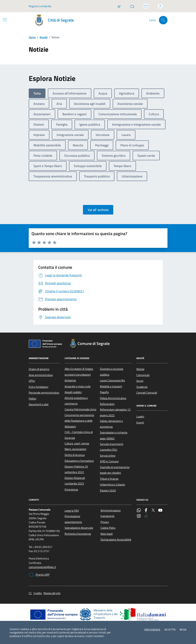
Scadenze (142, 387)
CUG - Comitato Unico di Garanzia (79, 435)
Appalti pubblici (73, 392)
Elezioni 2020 (108, 490)
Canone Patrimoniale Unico (80, 409)
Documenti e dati (39, 404)
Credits (38, 593)
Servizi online (108, 456)
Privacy (105, 522)
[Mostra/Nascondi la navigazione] (5, 20)
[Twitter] (153, 511)
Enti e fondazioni (38, 387)
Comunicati (143, 375)
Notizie (140, 369)
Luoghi (140, 417)
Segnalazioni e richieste (114, 432)
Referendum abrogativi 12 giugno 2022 (115, 412)
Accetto (170, 630)
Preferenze (152, 630)
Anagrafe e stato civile (78, 386)
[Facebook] (146, 511)
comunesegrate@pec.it (42, 567)
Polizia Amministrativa (113, 398)
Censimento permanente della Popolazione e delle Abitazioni (79, 421)
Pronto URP (39, 575)
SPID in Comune (109, 461)
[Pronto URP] (132, 6)
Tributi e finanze (109, 479)
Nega (183, 630)
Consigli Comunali (147, 393)
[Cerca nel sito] (163, 20)
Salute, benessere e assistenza (111, 424)
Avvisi (140, 381)
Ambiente (70, 380)
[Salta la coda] (119, 6)
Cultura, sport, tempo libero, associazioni (77, 446)
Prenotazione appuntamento (73, 519)
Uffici (32, 381)
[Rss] (146, 516)
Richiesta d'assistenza (78, 534)
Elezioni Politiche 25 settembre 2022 (76, 469)
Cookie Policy (108, 528)
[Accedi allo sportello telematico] (146, 6)
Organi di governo (39, 369)
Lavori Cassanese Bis (112, 380)
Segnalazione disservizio (79, 528)
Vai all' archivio (98, 210)
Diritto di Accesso (75, 455)
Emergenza (71, 489)
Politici (33, 399)
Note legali (107, 534)
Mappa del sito (52, 593)
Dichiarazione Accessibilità (116, 540)
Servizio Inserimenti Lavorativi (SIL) (112, 447)
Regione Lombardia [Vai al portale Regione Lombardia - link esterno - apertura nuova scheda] (40, 6)
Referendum (107, 404)
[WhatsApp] (139, 511)
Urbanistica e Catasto (112, 484)
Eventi (140, 422)
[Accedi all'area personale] (160, 6)
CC (30, 593)
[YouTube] (160, 511)
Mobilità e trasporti (111, 386)
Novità (44, 37)
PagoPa (104, 392)
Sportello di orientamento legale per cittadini (115, 470)
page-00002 (107, 438)
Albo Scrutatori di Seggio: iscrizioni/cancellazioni (79, 372)
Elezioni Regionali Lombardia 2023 (75, 481)
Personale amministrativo (44, 393)
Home (32, 37)
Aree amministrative (41, 375)
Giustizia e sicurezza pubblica (112, 372)
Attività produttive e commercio (76, 401)
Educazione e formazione (79, 461)
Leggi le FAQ (72, 511)
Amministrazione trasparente (111, 513)
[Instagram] (139, 516)
